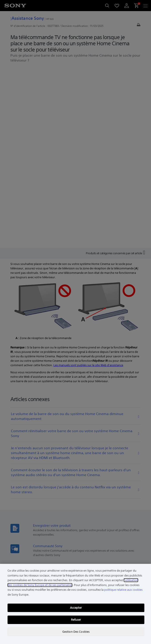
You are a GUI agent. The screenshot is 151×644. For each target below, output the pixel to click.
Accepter (76, 608)
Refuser (76, 620)
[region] (75, 604)
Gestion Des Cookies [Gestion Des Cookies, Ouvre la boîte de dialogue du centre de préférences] (76, 632)
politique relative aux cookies (123, 590)
